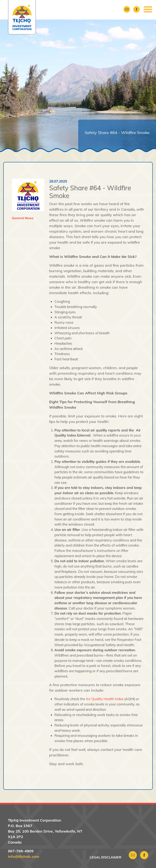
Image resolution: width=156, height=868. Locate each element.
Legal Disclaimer (106, 857)
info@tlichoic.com (24, 856)
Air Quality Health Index (105, 699)
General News (23, 218)
